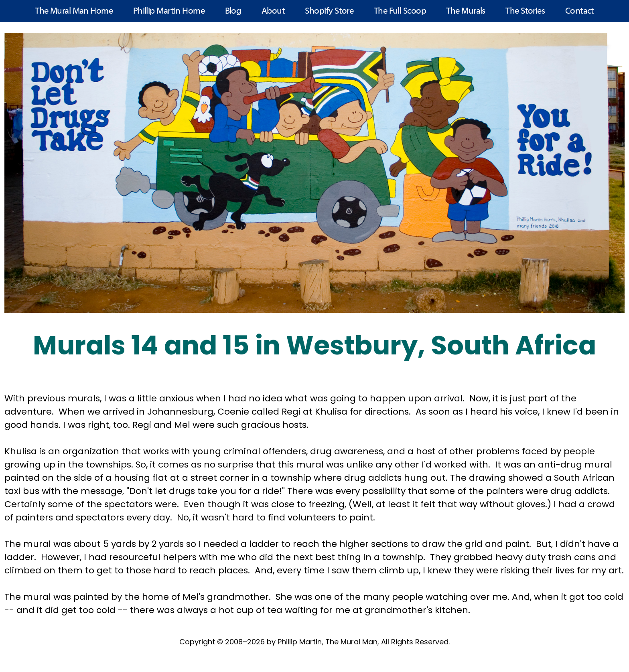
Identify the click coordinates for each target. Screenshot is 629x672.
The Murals (466, 11)
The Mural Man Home (74, 11)
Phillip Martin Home (169, 11)
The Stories (525, 11)
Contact (580, 11)
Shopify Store (329, 11)
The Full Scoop (400, 11)
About (273, 11)
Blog (233, 11)
